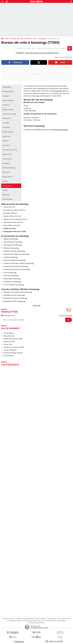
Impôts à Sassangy (11, 257)
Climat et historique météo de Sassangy (19, 263)
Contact (43, 619)
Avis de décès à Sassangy (13, 242)
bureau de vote (59, 91)
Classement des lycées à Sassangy (17, 269)
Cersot (6, 207)
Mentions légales (50, 621)
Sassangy (42, 39)
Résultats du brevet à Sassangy (15, 298)
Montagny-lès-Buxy (11, 210)
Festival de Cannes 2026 (13, 339)
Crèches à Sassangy (11, 276)
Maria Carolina (9, 336)
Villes (7, 39)
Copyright (37, 305)
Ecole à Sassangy (10, 273)
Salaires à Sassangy (11, 239)
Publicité (37, 619)
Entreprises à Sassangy (12, 282)
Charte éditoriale (28, 619)
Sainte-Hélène (9, 216)
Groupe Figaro (61, 621)
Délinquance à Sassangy (13, 245)
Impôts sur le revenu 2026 (14, 347)
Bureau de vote (17, 39)
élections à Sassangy (60, 130)
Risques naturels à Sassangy (14, 251)
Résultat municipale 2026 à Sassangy (18, 292)
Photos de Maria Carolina (13, 353)
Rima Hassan (9, 333)
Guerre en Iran (9, 342)
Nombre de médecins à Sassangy (16, 254)
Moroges (7, 213)
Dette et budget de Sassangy (14, 260)
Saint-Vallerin (8, 225)
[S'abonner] (36, 320)
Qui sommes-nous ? (9, 619)
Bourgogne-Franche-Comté (15, 231)
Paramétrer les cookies (29, 621)
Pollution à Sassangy (11, 248)
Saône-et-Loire (31, 39)
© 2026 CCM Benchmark (37, 623)
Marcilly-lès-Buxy (10, 222)
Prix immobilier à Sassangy (14, 285)
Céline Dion (8, 344)
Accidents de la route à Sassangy (16, 266)
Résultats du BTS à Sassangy (14, 301)
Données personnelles (14, 621)
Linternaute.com (8, 316)
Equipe (19, 619)
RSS (59, 619)
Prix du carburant (10, 350)
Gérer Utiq (41, 621)
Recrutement (66, 619)
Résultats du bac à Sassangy (14, 295)
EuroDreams (9, 356)
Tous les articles (52, 619)
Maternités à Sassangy (12, 279)
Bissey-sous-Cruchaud (12, 219)
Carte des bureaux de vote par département (42, 53)
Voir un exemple (66, 316)
